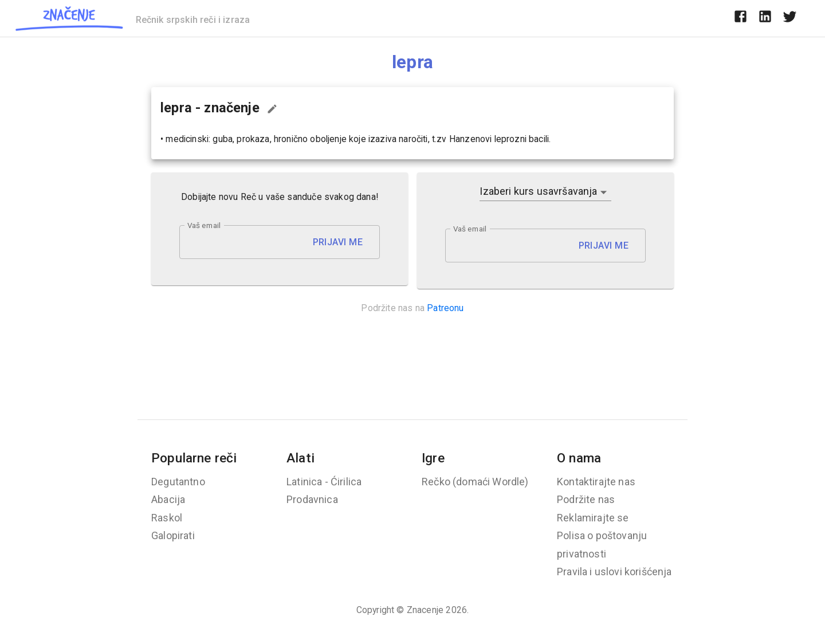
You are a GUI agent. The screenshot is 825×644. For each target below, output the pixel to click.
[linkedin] (765, 18)
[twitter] (790, 18)
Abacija (168, 499)
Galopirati (173, 535)
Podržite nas (586, 499)
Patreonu (445, 308)
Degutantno (178, 482)
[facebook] (740, 18)
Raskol (167, 518)
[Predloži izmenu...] (272, 109)
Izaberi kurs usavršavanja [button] (538, 191)
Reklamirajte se (593, 518)
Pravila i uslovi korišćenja (614, 572)
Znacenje (425, 610)
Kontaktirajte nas (596, 482)
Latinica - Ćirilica (324, 482)
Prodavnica (312, 499)
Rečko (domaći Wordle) (475, 482)
